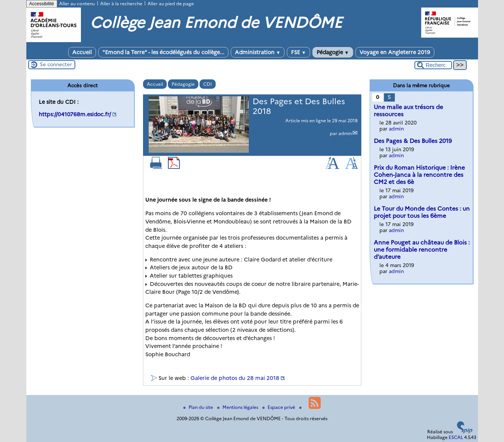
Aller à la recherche (121, 4)
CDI (208, 84)
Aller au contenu (77, 4)
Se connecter (56, 64)
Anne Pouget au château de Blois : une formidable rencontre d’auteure (422, 250)
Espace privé (279, 407)
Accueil (82, 52)
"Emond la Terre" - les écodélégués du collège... (163, 52)
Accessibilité (42, 4)
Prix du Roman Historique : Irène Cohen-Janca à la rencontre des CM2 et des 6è (419, 175)
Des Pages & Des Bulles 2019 (413, 141)
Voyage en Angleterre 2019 (395, 52)
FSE (298, 52)
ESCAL (456, 437)
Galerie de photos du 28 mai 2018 (235, 378)
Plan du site (199, 407)
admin (345, 133)
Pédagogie (333, 52)
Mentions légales (238, 407)
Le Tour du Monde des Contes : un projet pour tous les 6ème (422, 212)
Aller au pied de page (171, 4)
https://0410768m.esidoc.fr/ (75, 114)
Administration (258, 52)
